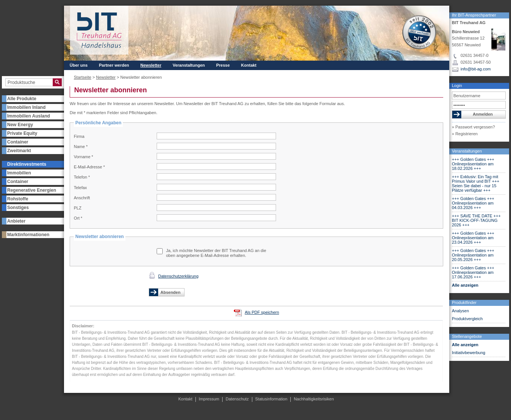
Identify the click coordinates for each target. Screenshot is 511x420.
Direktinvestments (27, 164)
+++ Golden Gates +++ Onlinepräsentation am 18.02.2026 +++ (473, 164)
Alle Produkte (22, 99)
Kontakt (249, 65)
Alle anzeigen (465, 285)
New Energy (20, 125)
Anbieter (16, 221)
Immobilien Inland (26, 107)
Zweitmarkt (19, 151)
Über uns (79, 65)
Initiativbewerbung (469, 353)
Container (18, 142)
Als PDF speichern (262, 312)
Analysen (460, 311)
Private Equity (22, 133)
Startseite (82, 77)
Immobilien (19, 173)
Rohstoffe (18, 199)
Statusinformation (272, 399)
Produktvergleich (467, 319)
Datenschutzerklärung (178, 276)
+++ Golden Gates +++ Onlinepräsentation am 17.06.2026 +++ (473, 272)
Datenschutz (237, 399)
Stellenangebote (467, 336)
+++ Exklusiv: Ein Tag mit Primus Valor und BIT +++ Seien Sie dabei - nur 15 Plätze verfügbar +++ (476, 183)
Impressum (209, 399)
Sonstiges (18, 208)
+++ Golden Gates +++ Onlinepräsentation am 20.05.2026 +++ (473, 255)
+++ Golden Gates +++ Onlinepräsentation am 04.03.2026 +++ (473, 203)
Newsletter (151, 65)
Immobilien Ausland (29, 116)
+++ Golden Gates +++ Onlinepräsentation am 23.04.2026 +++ (473, 238)
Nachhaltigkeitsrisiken (314, 399)
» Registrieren (465, 134)
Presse (223, 65)
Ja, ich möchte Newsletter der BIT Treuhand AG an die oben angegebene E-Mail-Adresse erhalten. (216, 253)
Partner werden (114, 65)
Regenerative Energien (32, 190)
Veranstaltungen (467, 151)
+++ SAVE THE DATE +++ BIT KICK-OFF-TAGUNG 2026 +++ (476, 220)
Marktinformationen (28, 235)
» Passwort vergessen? (473, 127)
